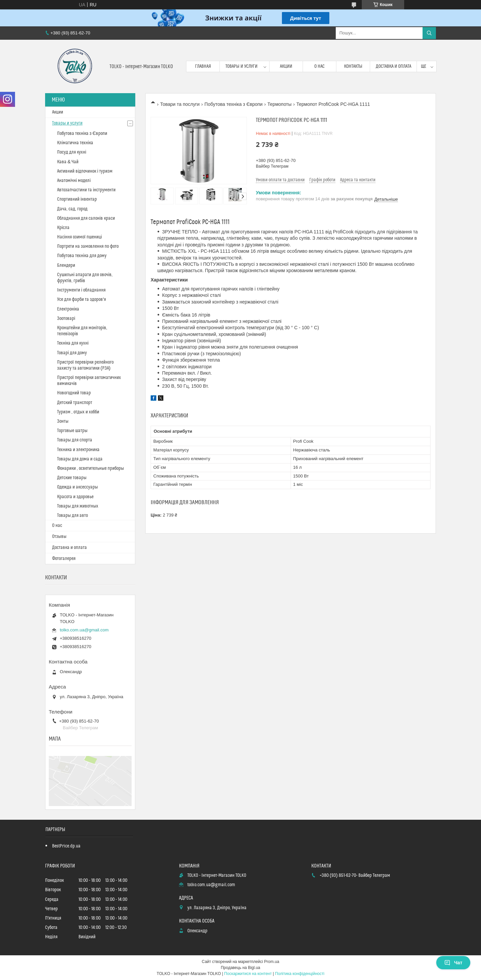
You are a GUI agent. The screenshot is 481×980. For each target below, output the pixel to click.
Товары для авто (72, 516)
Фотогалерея (64, 559)
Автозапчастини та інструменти (86, 190)
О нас (319, 66)
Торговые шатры (72, 431)
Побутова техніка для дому (82, 256)
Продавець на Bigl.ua (240, 968)
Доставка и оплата (393, 66)
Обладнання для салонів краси (86, 218)
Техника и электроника (78, 450)
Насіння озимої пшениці (79, 237)
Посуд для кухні (72, 152)
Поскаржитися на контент (248, 974)
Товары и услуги (242, 66)
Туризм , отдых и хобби (78, 412)
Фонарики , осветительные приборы (91, 468)
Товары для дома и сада (80, 459)
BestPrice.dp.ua (66, 846)
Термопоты (280, 104)
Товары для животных (78, 506)
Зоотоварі (66, 319)
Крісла (63, 228)
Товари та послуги (180, 104)
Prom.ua (272, 962)
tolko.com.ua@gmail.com (84, 630)
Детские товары (72, 478)
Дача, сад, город (72, 209)
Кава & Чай (68, 162)
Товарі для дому (72, 353)
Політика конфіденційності (300, 974)
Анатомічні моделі (74, 181)
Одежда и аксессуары (77, 487)
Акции (286, 66)
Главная (203, 66)
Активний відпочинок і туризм (85, 171)
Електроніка (68, 309)
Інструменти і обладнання (81, 290)
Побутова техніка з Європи (233, 104)
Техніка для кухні (73, 343)
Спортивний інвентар (77, 199)
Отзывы (59, 537)
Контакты (353, 66)
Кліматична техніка (75, 143)
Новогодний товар (74, 393)
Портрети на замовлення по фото (88, 246)
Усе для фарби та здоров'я (82, 300)
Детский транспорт (75, 403)
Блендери (66, 265)
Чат (453, 963)
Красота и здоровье (75, 497)
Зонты (63, 421)
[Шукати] (429, 33)
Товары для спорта (75, 440)
